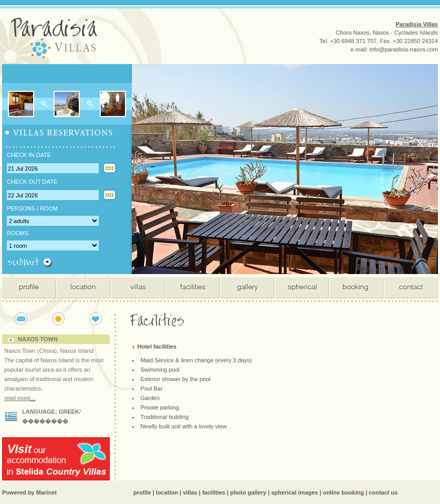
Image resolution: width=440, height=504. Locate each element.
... (33, 398)
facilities (214, 492)
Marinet (46, 492)
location (167, 492)
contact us (383, 492)
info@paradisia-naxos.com (404, 49)
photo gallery (248, 492)
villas (190, 492)
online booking (343, 492)
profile (142, 492)
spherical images (294, 492)
